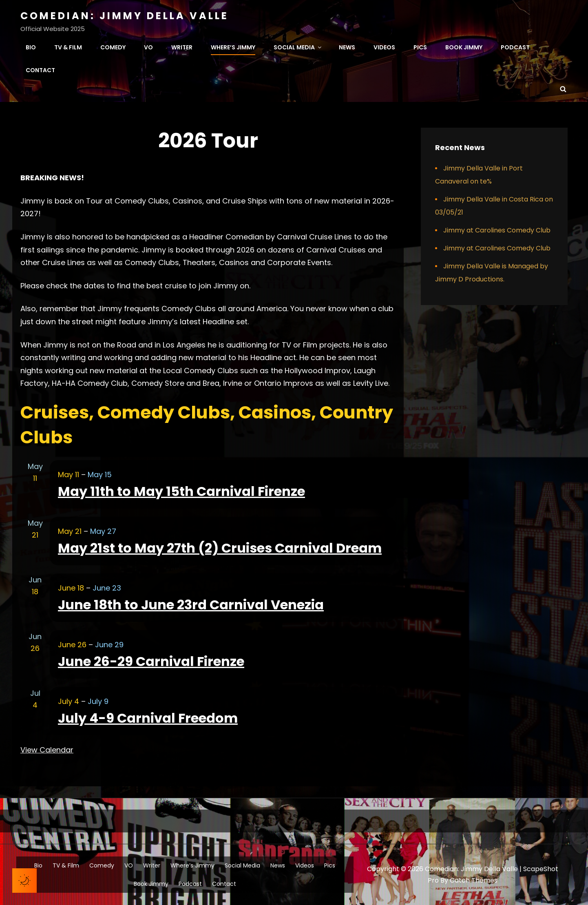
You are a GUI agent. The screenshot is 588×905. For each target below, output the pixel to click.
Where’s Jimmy (233, 47)
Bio (31, 47)
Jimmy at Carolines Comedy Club (497, 230)
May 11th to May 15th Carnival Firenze (181, 491)
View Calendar (47, 750)
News (347, 47)
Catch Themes (474, 880)
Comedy (113, 47)
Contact (40, 70)
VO (148, 47)
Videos (384, 47)
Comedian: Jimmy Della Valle (125, 16)
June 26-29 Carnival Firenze (151, 661)
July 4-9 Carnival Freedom (148, 718)
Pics (420, 47)
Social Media (298, 47)
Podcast (515, 47)
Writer (182, 47)
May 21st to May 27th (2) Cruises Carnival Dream (220, 548)
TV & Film (68, 47)
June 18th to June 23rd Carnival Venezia (191, 605)
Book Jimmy (464, 47)
